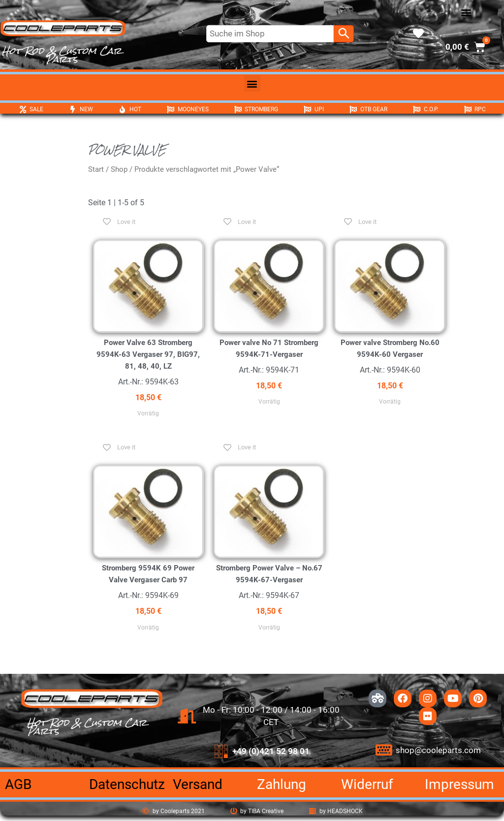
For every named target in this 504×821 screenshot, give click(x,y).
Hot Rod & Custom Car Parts (62, 55)
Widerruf (367, 784)
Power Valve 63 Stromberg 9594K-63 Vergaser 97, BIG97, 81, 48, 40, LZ (148, 354)
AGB (18, 784)
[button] (466, 13)
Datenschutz (127, 784)
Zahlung (282, 784)
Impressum (459, 784)
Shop (119, 169)
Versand (198, 784)
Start (96, 169)
